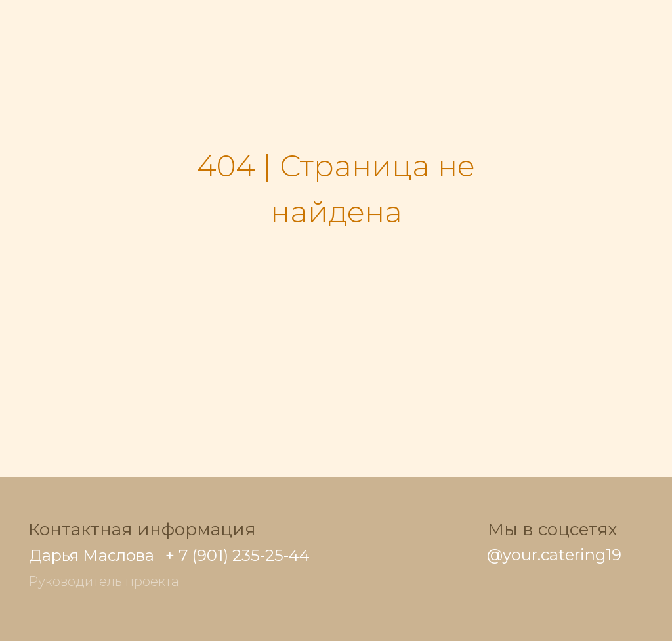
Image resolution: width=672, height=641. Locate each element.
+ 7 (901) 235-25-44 (238, 555)
